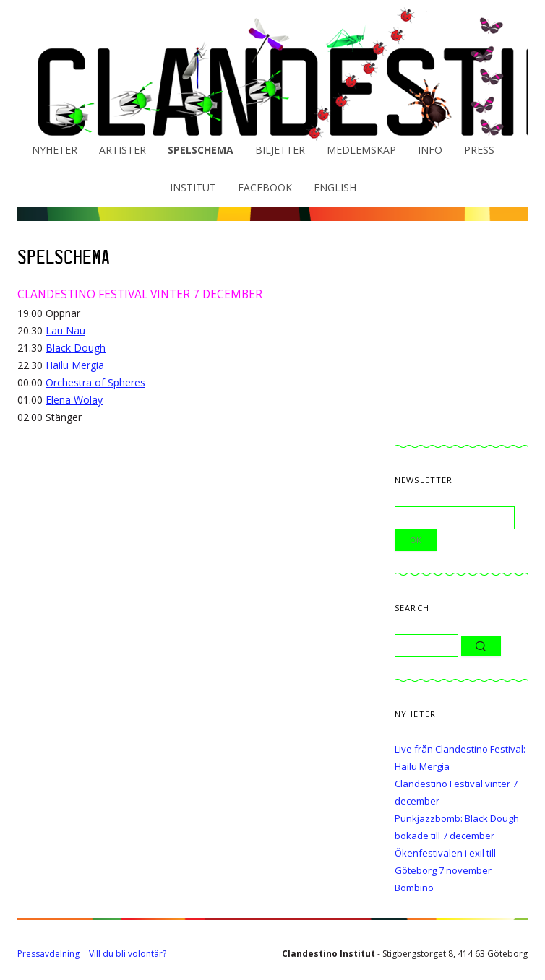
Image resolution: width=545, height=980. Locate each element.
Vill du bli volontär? (128, 954)
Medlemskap (361, 150)
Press (479, 150)
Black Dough (76, 348)
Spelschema (201, 150)
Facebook (265, 187)
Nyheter (55, 150)
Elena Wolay (74, 400)
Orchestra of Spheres (95, 382)
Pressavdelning (48, 954)
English (335, 187)
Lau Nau (65, 330)
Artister (123, 150)
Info (430, 150)
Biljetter (280, 150)
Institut (193, 187)
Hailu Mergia (75, 365)
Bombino (414, 888)
